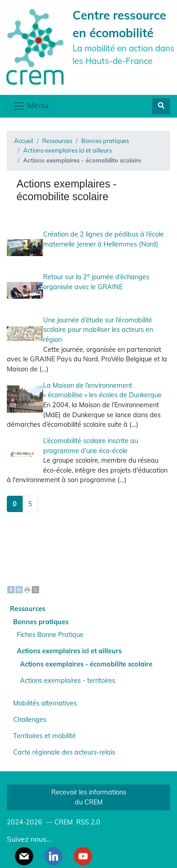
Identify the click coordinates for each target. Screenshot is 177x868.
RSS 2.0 (87, 822)
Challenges (30, 720)
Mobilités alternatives (45, 703)
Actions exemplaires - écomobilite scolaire (86, 664)
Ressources (57, 141)
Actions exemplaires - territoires (68, 681)
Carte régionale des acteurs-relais (64, 752)
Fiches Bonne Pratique (50, 635)
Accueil (24, 141)
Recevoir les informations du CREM (89, 797)
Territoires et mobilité (44, 736)
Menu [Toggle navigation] (30, 106)
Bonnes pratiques (105, 141)
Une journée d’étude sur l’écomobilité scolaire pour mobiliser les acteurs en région (98, 330)
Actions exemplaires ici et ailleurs (67, 150)
